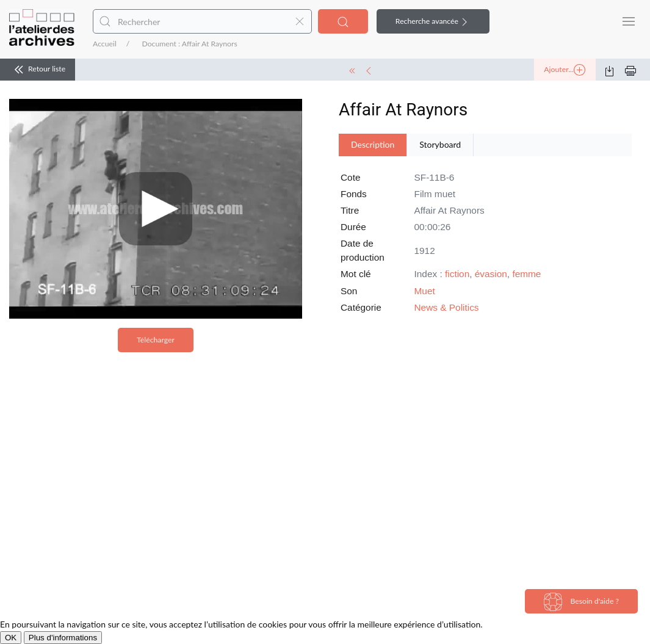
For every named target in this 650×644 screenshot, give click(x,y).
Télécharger (156, 340)
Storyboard (440, 144)
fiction (457, 274)
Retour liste (38, 70)
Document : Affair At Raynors (189, 44)
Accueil (105, 44)
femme (526, 274)
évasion (491, 274)
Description (373, 144)
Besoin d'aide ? (581, 602)
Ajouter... (565, 70)
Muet (425, 291)
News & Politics (447, 307)
